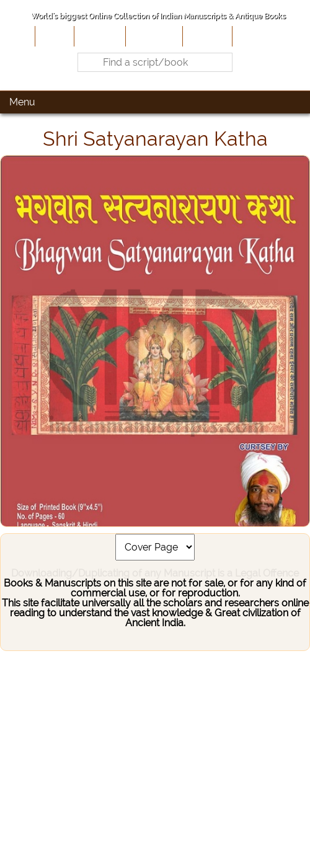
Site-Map (206, 36)
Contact (254, 36)
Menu (22, 102)
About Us (99, 36)
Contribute (153, 36)
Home (53, 36)
